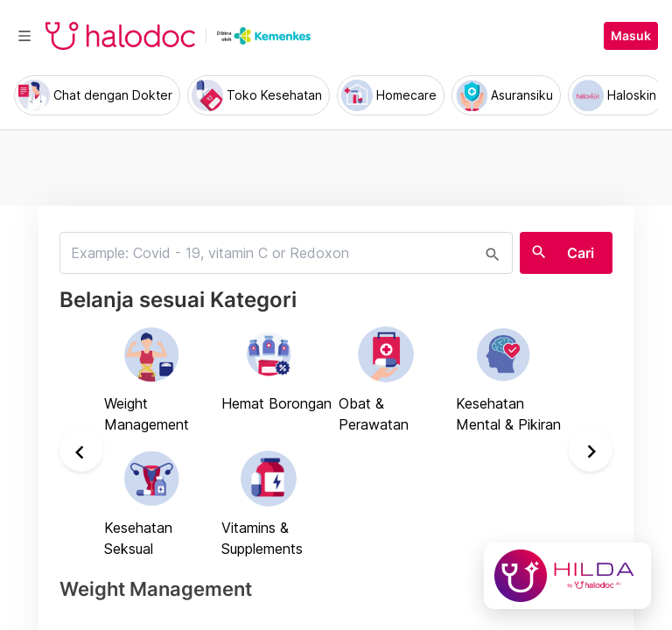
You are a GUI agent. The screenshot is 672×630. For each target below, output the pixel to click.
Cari (581, 253)
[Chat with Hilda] (567, 576)
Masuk (631, 36)
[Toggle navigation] (24, 36)
